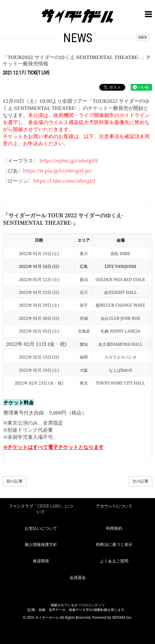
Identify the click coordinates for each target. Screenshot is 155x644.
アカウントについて (114, 506)
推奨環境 (41, 561)
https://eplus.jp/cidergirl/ (69, 160)
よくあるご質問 (114, 561)
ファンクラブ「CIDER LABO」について (41, 509)
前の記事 (15, 481)
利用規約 (114, 528)
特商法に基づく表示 (114, 544)
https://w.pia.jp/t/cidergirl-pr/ (58, 171)
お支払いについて (41, 528)
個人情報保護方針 (41, 544)
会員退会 (78, 577)
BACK (143, 37)
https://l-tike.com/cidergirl (64, 181)
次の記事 (140, 481)
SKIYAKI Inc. (122, 617)
